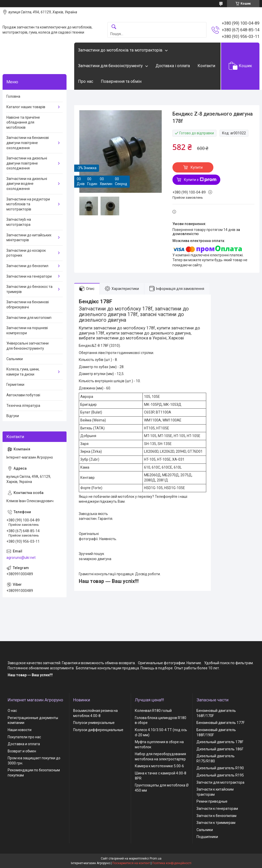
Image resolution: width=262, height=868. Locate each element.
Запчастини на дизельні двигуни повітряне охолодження (27, 163)
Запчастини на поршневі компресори (27, 330)
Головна (13, 96)
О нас (12, 711)
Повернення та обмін (121, 81)
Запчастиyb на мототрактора (19, 222)
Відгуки (13, 416)
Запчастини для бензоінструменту (110, 66)
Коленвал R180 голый (153, 711)
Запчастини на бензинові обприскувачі (28, 305)
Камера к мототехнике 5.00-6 (159, 766)
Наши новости (20, 730)
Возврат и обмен (22, 751)
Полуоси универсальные (94, 723)
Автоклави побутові (23, 395)
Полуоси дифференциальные (98, 730)
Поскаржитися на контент (131, 863)
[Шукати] (114, 27)
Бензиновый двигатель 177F (221, 723)
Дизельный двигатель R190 (220, 768)
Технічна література (23, 406)
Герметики (15, 385)
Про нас (86, 81)
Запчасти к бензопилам (216, 816)
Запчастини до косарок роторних (26, 253)
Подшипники (207, 837)
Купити (197, 167)
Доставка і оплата (173, 66)
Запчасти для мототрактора (220, 782)
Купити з (200, 180)
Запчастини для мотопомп (29, 318)
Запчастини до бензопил (27, 266)
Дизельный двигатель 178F (220, 742)
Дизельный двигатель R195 (220, 775)
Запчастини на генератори (29, 276)
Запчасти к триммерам (216, 823)
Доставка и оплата (24, 744)
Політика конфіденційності (172, 863)
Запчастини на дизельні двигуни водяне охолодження (27, 184)
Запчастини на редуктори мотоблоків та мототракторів (28, 204)
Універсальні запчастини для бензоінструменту (28, 346)
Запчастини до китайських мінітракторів (29, 238)
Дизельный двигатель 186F (220, 749)
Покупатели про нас (24, 737)
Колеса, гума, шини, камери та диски (23, 372)
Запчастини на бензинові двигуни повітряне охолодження (28, 143)
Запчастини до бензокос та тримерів (29, 289)
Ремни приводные (212, 801)
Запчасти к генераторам (217, 809)
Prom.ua (156, 859)
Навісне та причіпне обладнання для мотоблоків (23, 122)
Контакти (206, 66)
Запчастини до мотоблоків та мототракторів (120, 50)
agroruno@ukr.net (21, 558)
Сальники (15, 359)
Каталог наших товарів (26, 107)
